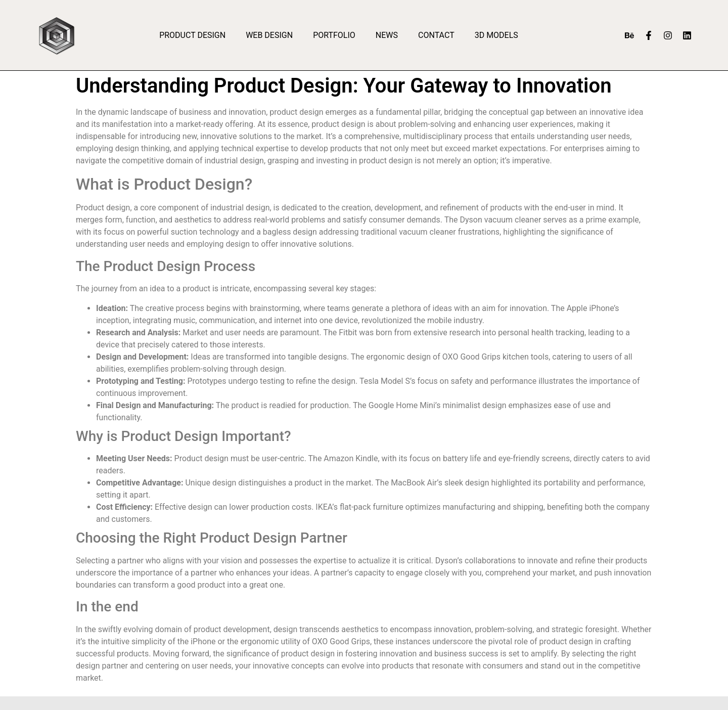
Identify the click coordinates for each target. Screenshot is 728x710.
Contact (436, 35)
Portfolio (334, 35)
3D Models (496, 35)
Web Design (269, 35)
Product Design (192, 35)
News (387, 35)
